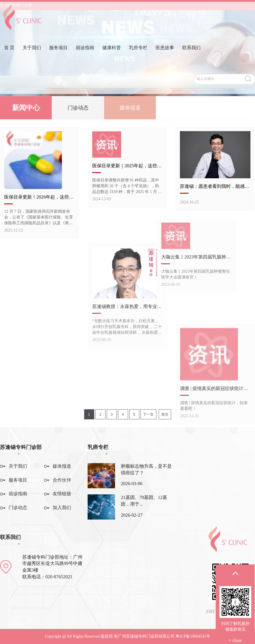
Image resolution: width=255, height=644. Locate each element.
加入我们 (62, 508)
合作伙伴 (62, 480)
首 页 (9, 56)
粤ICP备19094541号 (193, 636)
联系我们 (191, 56)
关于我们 (32, 56)
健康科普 (112, 56)
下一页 (148, 414)
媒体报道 (130, 109)
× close (235, 640)
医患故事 (165, 56)
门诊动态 (78, 109)
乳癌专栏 (138, 56)
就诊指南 (85, 56)
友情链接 (62, 494)
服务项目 (58, 56)
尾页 (165, 414)
